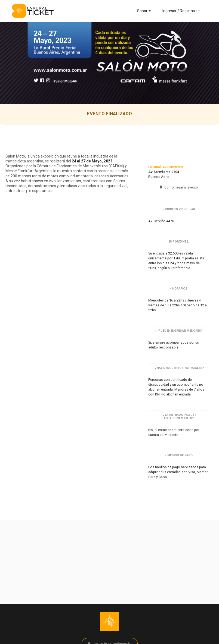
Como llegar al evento (179, 187)
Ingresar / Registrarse (181, 11)
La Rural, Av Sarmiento (166, 167)
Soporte (144, 11)
